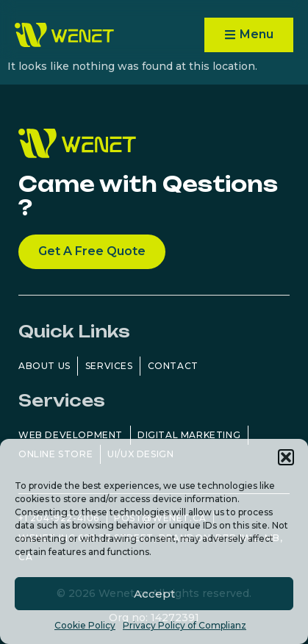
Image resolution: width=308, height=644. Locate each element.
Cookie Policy (85, 625)
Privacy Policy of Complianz (185, 625)
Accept (154, 594)
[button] (286, 457)
